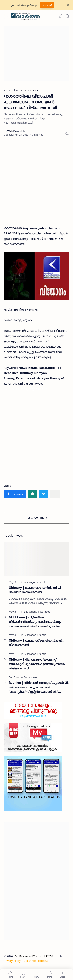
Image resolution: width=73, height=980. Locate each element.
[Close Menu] (68, 5)
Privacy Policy (12, 961)
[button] (61, 16)
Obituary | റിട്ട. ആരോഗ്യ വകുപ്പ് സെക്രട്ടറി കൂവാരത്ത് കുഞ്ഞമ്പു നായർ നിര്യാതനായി (37, 664)
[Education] (31, 612)
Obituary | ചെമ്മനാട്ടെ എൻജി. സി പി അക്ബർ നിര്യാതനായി (35, 590)
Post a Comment (36, 517)
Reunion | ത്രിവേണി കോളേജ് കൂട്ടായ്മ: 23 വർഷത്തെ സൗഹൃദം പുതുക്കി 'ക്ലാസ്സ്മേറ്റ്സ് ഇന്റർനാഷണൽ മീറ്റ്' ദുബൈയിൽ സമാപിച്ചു (39, 687)
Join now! (47, 5)
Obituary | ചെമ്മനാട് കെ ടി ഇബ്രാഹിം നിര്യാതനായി (36, 643)
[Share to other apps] (55, 494)
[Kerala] (42, 582)
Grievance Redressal (36, 961)
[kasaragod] (31, 582)
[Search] (67, 16)
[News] (34, 677)
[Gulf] (27, 677)
